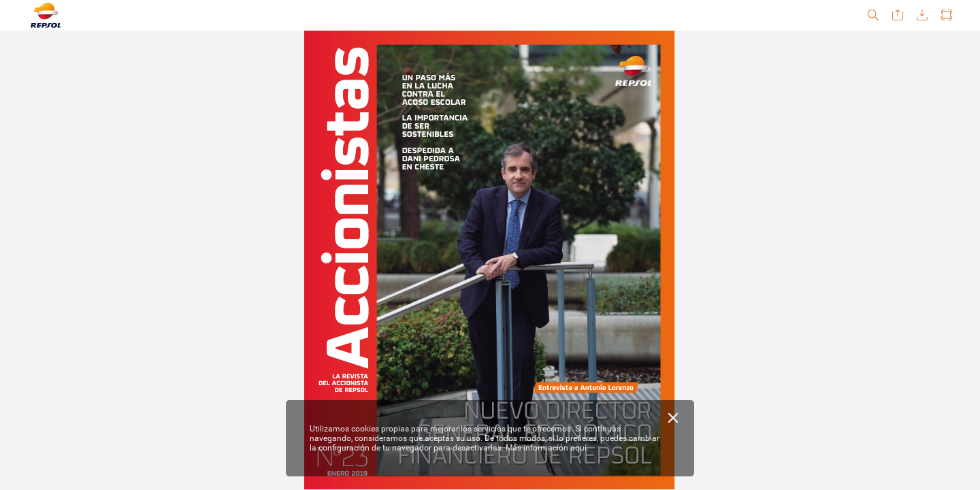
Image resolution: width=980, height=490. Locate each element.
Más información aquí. (547, 448)
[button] (873, 15)
